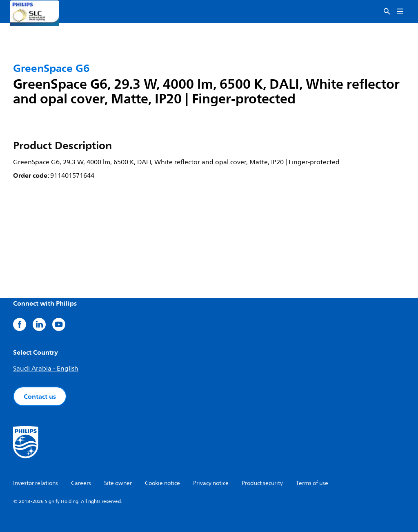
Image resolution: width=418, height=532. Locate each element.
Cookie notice (162, 483)
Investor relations (36, 483)
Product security (262, 483)
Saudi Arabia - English (46, 369)
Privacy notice (211, 483)
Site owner (118, 483)
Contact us (40, 396)
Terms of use (312, 483)
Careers (81, 483)
